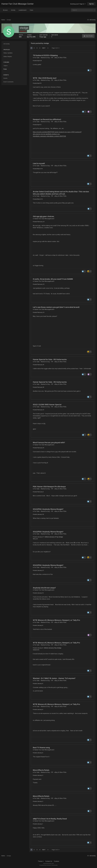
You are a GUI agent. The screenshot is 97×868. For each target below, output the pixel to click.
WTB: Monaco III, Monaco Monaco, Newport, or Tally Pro (56, 620)
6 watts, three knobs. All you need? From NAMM (53, 279)
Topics (5, 66)
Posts (5, 69)
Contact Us (49, 861)
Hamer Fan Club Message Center (18, 4)
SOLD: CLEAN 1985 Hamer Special (47, 405)
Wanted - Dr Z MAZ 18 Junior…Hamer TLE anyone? (54, 678)
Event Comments (8, 82)
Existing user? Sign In (78, 4)
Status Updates (8, 53)
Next (44, 48)
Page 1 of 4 (56, 48)
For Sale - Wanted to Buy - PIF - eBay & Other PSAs (50, 58)
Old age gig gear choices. (44, 216)
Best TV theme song (41, 748)
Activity (13, 10)
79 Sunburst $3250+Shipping (45, 55)
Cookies (57, 861)
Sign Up (91, 4)
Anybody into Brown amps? (44, 588)
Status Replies (8, 56)
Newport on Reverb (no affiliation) (47, 119)
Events (5, 78)
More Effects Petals (41, 770)
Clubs (31, 10)
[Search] (75, 10)
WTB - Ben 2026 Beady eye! (45, 78)
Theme (41, 861)
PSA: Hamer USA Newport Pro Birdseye (49, 487)
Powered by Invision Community (48, 865)
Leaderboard (22, 10)
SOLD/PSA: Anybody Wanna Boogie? (48, 509)
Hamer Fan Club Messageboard (44, 219)
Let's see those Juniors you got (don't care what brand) (56, 307)
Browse (5, 10)
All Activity (7, 44)
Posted (37, 61)
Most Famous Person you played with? (49, 443)
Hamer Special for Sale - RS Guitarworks (50, 359)
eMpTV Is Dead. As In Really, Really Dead (50, 819)
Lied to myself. (39, 163)
